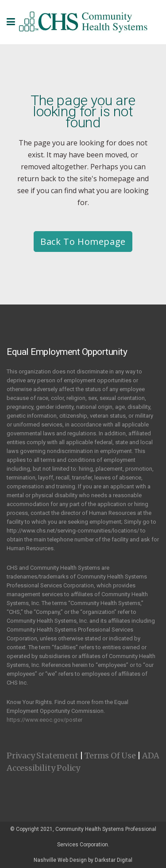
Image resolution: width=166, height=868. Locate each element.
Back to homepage (83, 242)
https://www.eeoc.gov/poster (44, 720)
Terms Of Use (110, 756)
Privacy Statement (42, 756)
